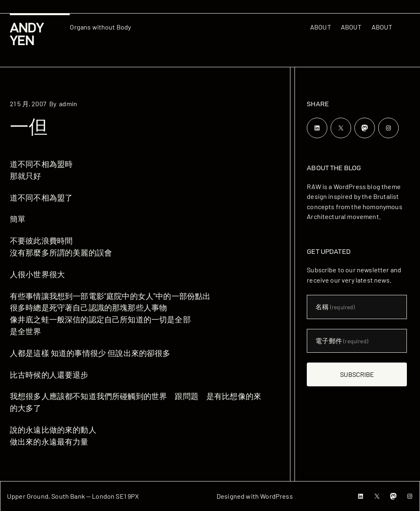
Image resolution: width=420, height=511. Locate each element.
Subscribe (357, 374)
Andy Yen (27, 34)
